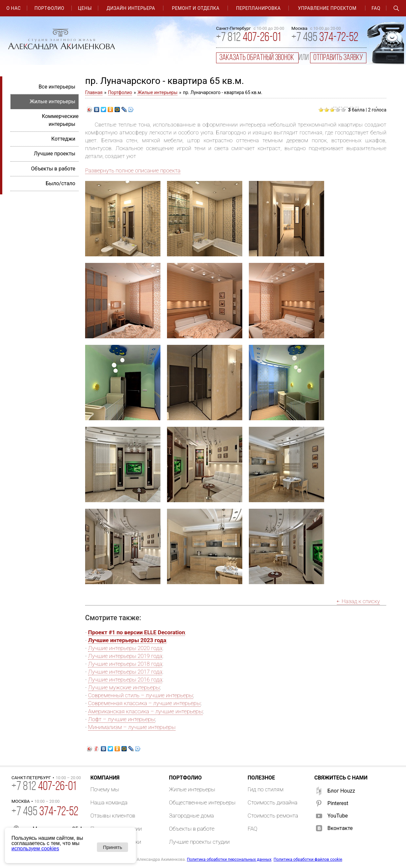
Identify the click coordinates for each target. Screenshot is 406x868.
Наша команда (109, 802)
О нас (13, 8)
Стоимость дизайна (272, 802)
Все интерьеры (57, 87)
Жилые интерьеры (157, 92)
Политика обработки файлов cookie (308, 859)
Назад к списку (361, 601)
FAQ (376, 8)
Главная (94, 92)
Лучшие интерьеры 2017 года (125, 672)
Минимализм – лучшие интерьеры (132, 727)
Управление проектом (327, 8)
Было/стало (60, 183)
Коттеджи (63, 139)
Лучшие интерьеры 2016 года (125, 680)
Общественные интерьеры (202, 802)
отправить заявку (338, 58)
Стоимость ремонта (273, 816)
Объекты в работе (53, 169)
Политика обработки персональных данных (229, 859)
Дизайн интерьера (131, 8)
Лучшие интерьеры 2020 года (125, 648)
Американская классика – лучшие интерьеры (145, 711)
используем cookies (35, 848)
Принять (112, 847)
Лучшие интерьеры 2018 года (125, 664)
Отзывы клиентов (113, 816)
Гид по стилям (266, 789)
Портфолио (49, 8)
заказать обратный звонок (257, 58)
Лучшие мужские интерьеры (124, 687)
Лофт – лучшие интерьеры (121, 719)
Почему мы (105, 789)
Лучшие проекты (55, 154)
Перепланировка (258, 8)
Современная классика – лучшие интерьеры (144, 703)
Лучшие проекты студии (199, 842)
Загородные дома (191, 816)
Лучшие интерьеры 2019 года (125, 656)
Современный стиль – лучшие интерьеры (140, 695)
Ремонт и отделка (196, 8)
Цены (85, 8)
